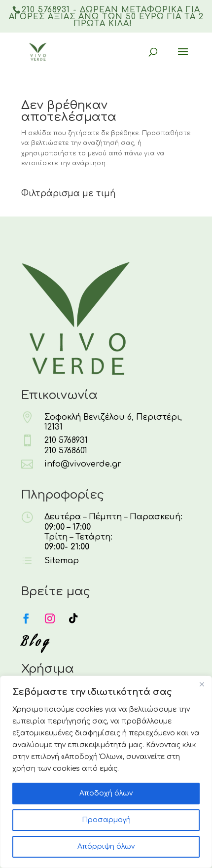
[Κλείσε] (202, 684)
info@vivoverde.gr (83, 464)
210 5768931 (66, 440)
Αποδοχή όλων (106, 793)
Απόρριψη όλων (106, 847)
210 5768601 (66, 451)
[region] (106, 772)
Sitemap (62, 561)
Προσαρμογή (106, 820)
